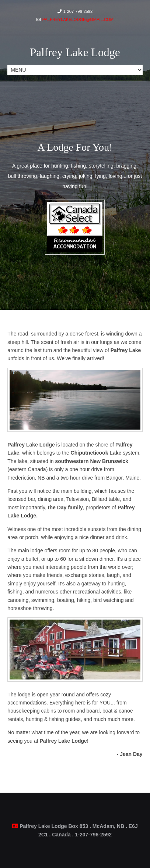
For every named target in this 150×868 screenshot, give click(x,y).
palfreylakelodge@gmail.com (78, 19)
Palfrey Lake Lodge (75, 53)
